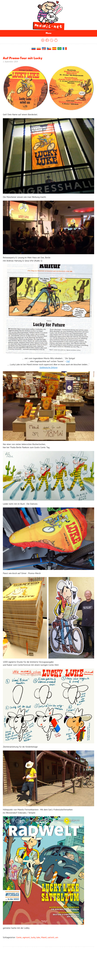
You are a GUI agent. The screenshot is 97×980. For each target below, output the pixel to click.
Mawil (44, 937)
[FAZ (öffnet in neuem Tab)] (68, 361)
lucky (33, 937)
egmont (26, 937)
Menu (48, 33)
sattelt (51, 937)
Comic (19, 937)
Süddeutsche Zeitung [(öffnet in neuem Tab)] (48, 367)
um (57, 937)
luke (38, 937)
